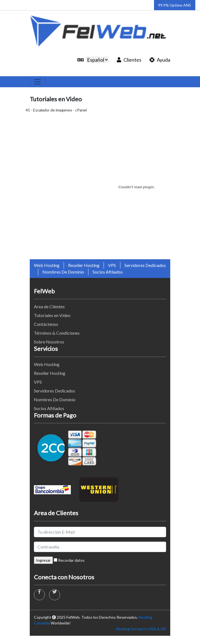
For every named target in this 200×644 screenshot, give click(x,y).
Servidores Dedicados (145, 265)
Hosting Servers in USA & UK (141, 629)
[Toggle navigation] (37, 82)
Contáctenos (46, 324)
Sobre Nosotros (49, 342)
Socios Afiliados (108, 272)
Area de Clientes (49, 306)
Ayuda (160, 60)
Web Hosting (47, 265)
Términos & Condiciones (57, 333)
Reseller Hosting (84, 265)
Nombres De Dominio (63, 272)
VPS (112, 265)
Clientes (129, 60)
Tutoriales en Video (52, 315)
